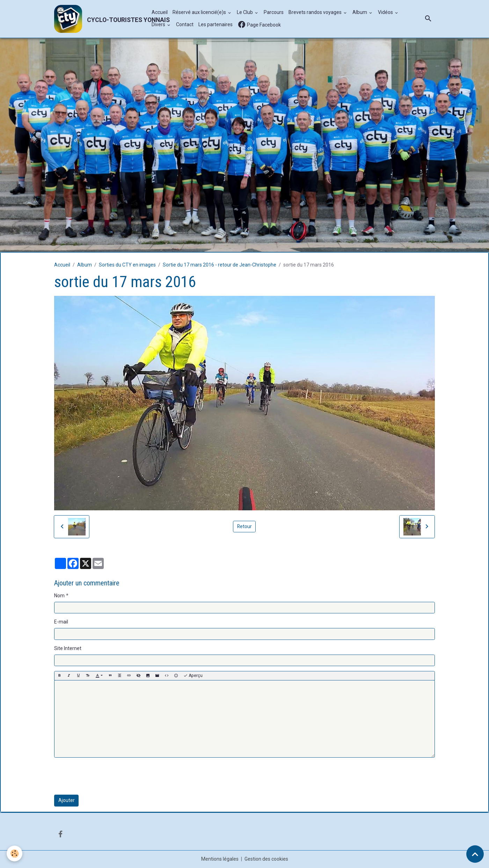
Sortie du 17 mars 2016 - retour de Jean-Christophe (220, 265)
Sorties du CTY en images (127, 265)
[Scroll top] (475, 854)
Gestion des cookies (266, 859)
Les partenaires (216, 25)
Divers (159, 25)
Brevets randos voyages (316, 13)
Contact (185, 25)
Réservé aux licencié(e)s (200, 13)
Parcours (274, 13)
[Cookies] (15, 854)
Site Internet (68, 648)
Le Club (245, 13)
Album (360, 13)
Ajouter (67, 800)
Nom (59, 596)
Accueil (160, 13)
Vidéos (386, 13)
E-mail (61, 622)
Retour (244, 526)
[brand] (99, 19)
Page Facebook (259, 25)
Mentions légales (220, 859)
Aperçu (193, 676)
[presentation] (107, 776)
